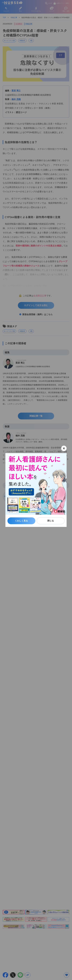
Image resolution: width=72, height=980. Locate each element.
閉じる (51, 521)
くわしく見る (21, 521)
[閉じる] (64, 448)
